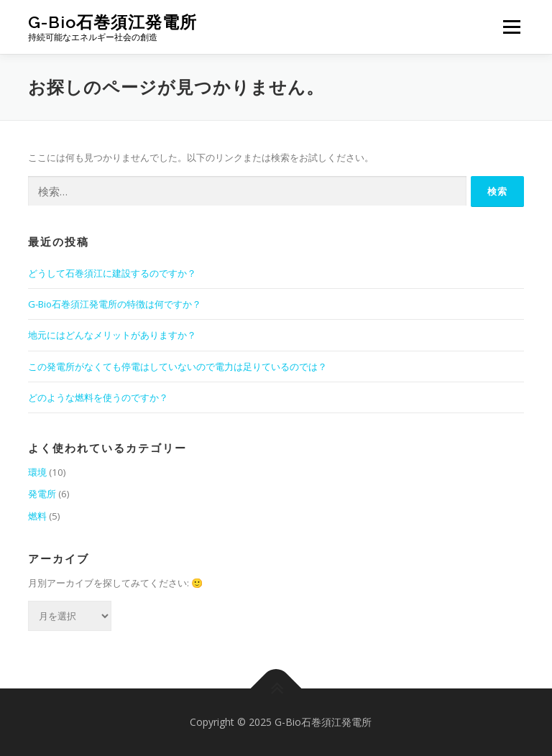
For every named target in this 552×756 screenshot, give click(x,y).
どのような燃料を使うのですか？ (98, 397)
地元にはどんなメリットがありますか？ (112, 335)
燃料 (37, 516)
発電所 (42, 494)
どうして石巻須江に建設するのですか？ (112, 273)
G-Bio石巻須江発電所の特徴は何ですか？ (115, 304)
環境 (37, 472)
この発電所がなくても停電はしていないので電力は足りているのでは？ (178, 367)
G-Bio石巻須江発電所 (112, 22)
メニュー (511, 27)
